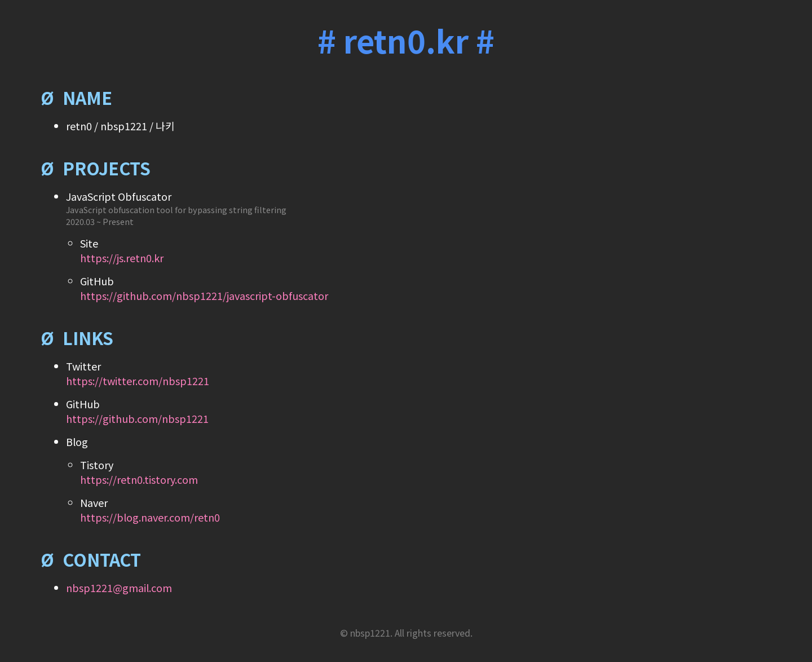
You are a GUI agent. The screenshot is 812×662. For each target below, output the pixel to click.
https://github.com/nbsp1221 (137, 418)
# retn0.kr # (406, 40)
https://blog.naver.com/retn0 (150, 517)
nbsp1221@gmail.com (119, 588)
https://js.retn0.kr (122, 258)
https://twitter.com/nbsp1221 (138, 381)
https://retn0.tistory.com (139, 479)
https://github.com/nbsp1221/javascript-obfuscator (204, 295)
